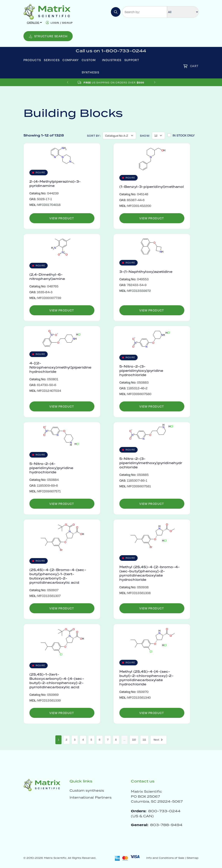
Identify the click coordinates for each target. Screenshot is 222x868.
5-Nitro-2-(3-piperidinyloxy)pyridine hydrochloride (141, 371)
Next (158, 740)
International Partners (91, 798)
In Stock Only (184, 135)
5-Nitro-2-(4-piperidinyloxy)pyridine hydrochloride (51, 468)
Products (32, 60)
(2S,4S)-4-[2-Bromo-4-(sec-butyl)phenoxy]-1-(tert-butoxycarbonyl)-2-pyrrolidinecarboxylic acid (58, 576)
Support (132, 60)
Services (52, 60)
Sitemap (193, 858)
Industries (112, 60)
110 (134, 740)
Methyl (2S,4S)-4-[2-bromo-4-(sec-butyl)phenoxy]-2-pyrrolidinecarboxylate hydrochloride (150, 573)
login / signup (62, 23)
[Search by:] (145, 12)
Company (71, 60)
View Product (62, 218)
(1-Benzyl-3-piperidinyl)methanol (152, 187)
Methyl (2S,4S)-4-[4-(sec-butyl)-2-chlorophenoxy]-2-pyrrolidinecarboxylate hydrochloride (146, 678)
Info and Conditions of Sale (165, 858)
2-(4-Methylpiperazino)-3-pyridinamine (55, 184)
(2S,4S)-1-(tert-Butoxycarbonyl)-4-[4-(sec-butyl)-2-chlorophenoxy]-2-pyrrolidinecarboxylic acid (57, 681)
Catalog (33, 23)
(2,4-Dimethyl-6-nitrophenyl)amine (47, 277)
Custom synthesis (87, 791)
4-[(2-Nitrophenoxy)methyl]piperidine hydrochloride (60, 368)
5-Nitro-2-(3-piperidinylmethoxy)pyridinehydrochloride (151, 463)
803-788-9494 (166, 825)
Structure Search (48, 36)
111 (144, 740)
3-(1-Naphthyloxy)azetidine (146, 272)
